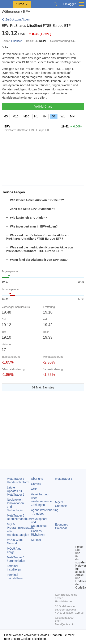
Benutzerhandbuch (19, 517)
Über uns (37, 479)
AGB (34, 489)
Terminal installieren (14, 568)
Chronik (36, 484)
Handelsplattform (18, 480)
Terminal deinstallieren (16, 577)
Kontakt (36, 540)
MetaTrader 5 (64, 479)
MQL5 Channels (61, 504)
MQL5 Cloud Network (15, 542)
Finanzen (17, 41)
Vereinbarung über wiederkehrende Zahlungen (42, 500)
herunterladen (16, 559)
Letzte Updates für (16, 491)
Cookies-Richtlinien (38, 533)
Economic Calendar (61, 526)
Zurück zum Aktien (18, 19)
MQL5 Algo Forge (14, 550)
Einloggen (70, 4)
